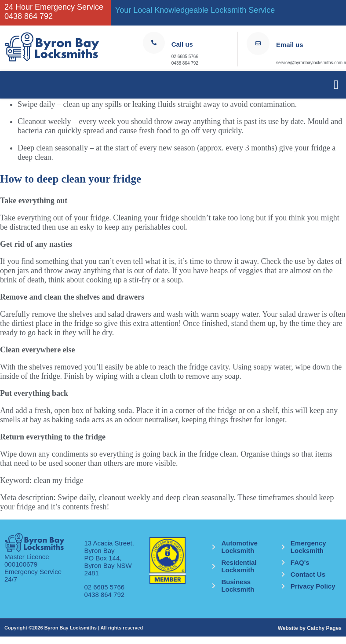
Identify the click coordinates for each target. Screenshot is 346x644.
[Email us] (258, 44)
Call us (182, 44)
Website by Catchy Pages (310, 628)
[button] (336, 85)
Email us (290, 45)
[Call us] (154, 43)
